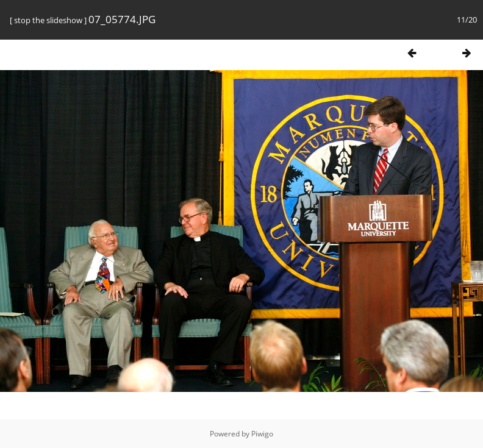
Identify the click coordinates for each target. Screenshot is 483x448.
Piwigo (262, 434)
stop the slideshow (48, 20)
